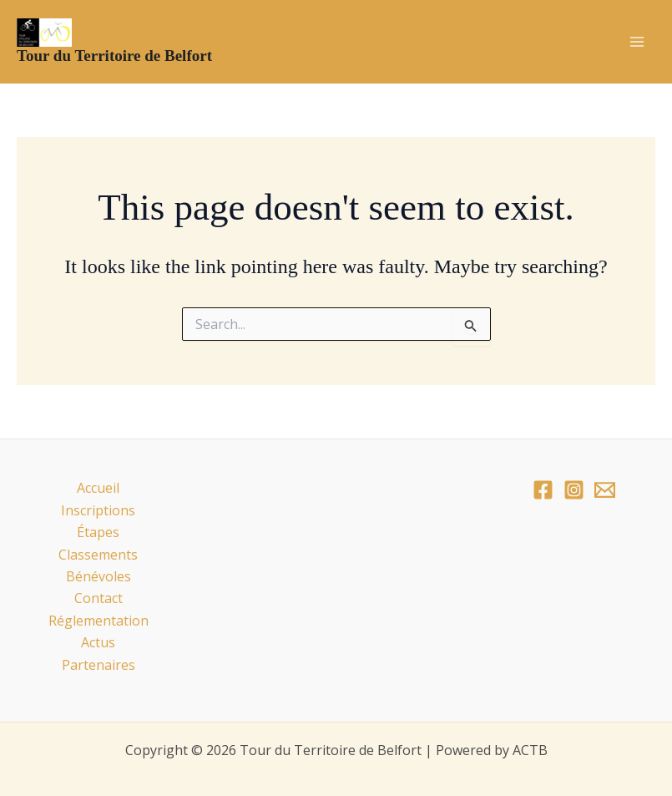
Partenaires (99, 665)
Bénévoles (99, 576)
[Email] (605, 490)
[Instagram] (574, 490)
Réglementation (99, 621)
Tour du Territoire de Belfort (114, 56)
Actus (98, 642)
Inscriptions (98, 510)
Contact (99, 598)
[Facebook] (543, 490)
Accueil (98, 488)
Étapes (98, 532)
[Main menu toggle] (637, 42)
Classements (98, 555)
